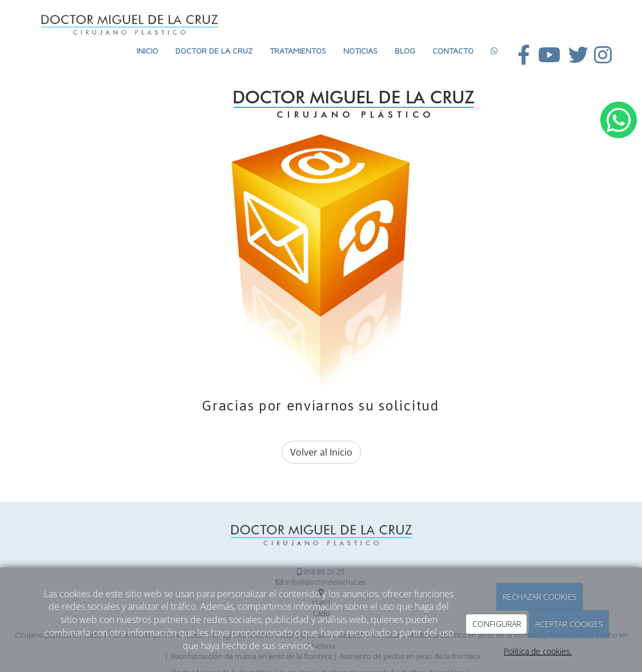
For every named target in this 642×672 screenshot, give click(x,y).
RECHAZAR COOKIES (540, 596)
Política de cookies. (538, 651)
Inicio (147, 51)
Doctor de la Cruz (214, 51)
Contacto (453, 51)
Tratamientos (298, 51)
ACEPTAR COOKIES (569, 624)
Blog (405, 51)
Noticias (360, 51)
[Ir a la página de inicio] (118, 19)
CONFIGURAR (497, 624)
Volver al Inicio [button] (321, 452)
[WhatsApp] (494, 50)
